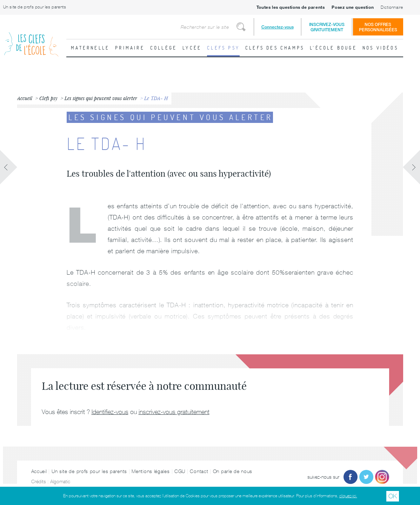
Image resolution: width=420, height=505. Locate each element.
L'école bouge (333, 48)
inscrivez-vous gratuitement (174, 412)
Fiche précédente (9, 167)
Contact (199, 471)
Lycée (192, 48)
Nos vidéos (380, 48)
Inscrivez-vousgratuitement (327, 27)
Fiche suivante (411, 167)
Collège (164, 48)
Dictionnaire (392, 7)
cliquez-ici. (348, 496)
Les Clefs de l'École (31, 39)
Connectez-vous (278, 27)
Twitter (366, 477)
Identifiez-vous (110, 412)
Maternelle (90, 48)
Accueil (39, 471)
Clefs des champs (275, 48)
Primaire (130, 48)
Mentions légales (151, 471)
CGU (180, 471)
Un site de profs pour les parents (35, 7)
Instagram (382, 477)
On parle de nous (233, 471)
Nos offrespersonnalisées (378, 27)
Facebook (351, 477)
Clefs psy (223, 48)
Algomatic (60, 481)
